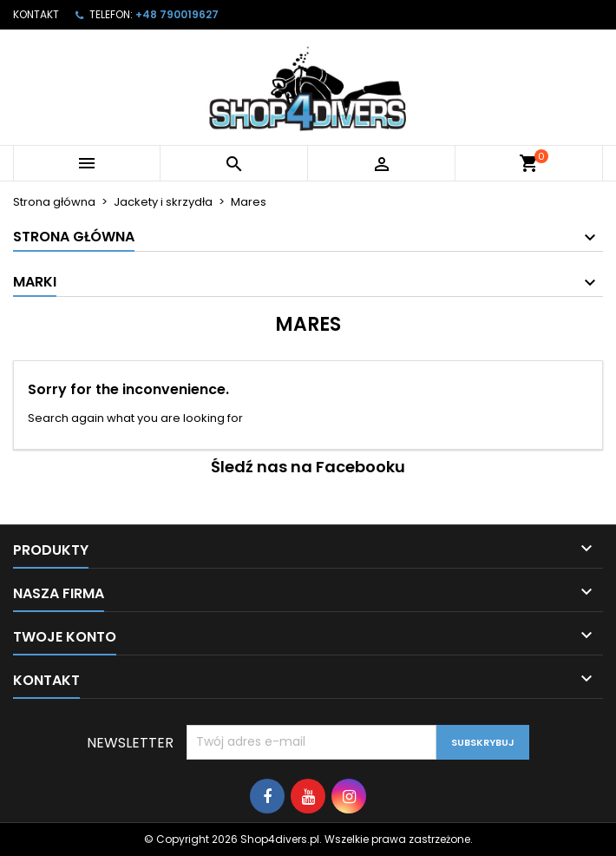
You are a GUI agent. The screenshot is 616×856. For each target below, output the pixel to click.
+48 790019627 (177, 14)
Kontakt (36, 14)
